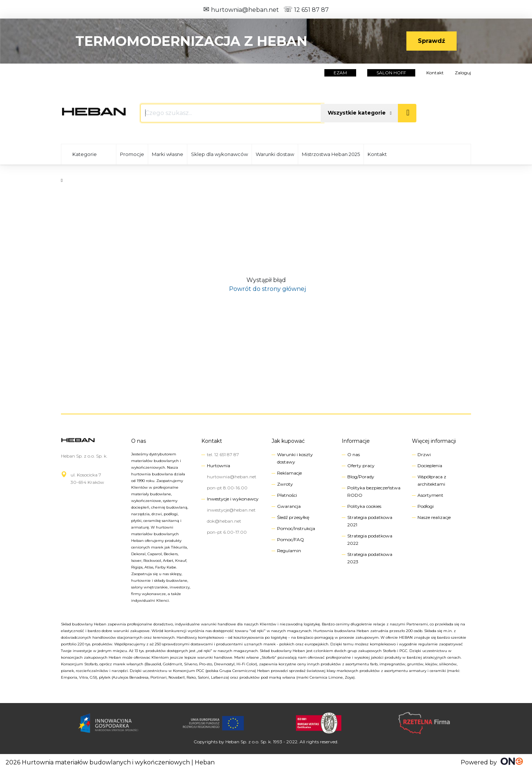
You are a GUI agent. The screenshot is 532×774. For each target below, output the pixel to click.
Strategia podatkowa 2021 (370, 521)
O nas (139, 441)
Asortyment (430, 495)
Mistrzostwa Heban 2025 (331, 154)
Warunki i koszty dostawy (295, 458)
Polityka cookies (364, 506)
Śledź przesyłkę (293, 517)
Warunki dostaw (275, 154)
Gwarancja (289, 506)
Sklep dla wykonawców (219, 154)
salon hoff (391, 73)
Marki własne (168, 154)
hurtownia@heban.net (241, 10)
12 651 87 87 (306, 10)
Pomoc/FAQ (291, 539)
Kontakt (435, 73)
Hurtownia (219, 466)
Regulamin (289, 551)
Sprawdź (432, 41)
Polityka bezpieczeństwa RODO (374, 491)
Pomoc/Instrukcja (296, 528)
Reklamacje (289, 473)
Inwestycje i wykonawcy (233, 499)
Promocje (132, 154)
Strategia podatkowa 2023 (370, 558)
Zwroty (285, 484)
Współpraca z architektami (432, 480)
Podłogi (426, 506)
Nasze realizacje (434, 517)
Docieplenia (430, 466)
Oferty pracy (361, 466)
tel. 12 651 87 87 (223, 454)
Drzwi (424, 454)
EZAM (340, 73)
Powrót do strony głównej (266, 289)
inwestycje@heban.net (231, 510)
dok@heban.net (224, 521)
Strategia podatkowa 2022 (370, 539)
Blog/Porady (361, 477)
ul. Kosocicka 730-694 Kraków (87, 478)
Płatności (287, 495)
